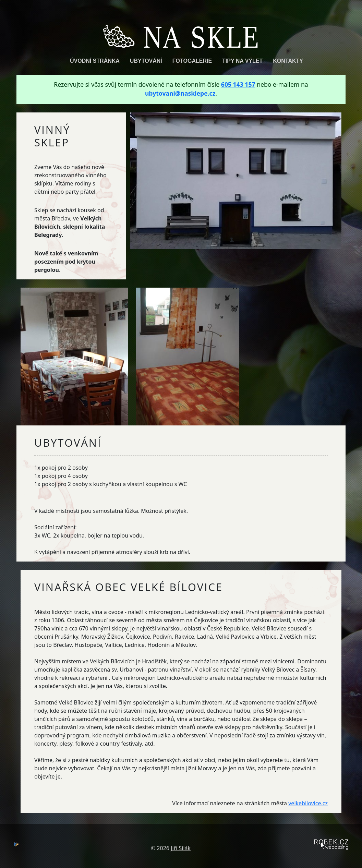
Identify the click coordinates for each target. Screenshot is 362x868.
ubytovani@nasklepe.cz (180, 93)
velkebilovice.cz (308, 803)
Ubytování (146, 61)
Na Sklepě (181, 34)
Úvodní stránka (95, 61)
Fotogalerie (192, 61)
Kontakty (288, 61)
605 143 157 (238, 84)
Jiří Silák (181, 848)
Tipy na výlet (242, 61)
